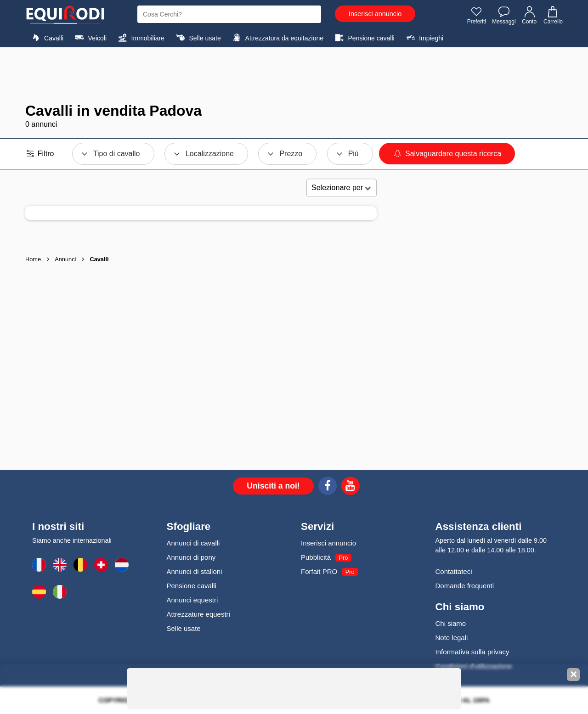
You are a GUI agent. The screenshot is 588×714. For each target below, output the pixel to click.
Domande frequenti (465, 586)
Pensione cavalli (363, 38)
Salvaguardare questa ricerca (447, 154)
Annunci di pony (191, 557)
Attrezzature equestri (198, 614)
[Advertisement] (294, 75)
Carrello (553, 15)
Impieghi (424, 38)
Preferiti (477, 15)
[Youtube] (351, 487)
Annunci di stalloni (195, 571)
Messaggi (504, 15)
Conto (530, 15)
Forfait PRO (319, 571)
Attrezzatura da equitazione (277, 38)
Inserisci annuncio (375, 14)
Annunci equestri (192, 600)
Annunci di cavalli (193, 543)
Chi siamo (451, 623)
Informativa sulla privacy (472, 652)
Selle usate (197, 38)
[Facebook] (328, 487)
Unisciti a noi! (273, 486)
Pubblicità (316, 557)
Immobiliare (140, 38)
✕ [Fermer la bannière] (574, 675)
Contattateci (454, 571)
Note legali (452, 638)
